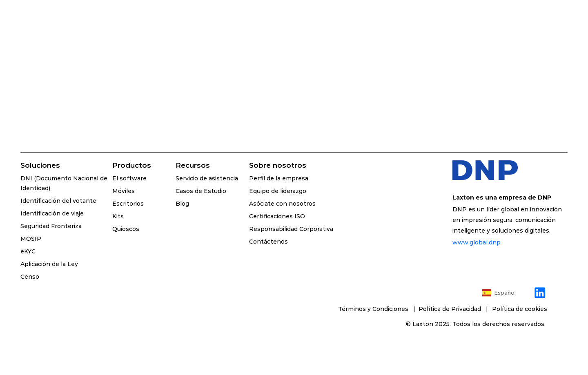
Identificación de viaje (52, 213)
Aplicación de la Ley (49, 264)
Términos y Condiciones (374, 309)
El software (129, 178)
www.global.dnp (477, 242)
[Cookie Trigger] (520, 309)
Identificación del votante (58, 201)
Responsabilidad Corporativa (291, 229)
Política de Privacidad (451, 309)
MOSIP (31, 239)
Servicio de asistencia (207, 178)
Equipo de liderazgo (278, 191)
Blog (182, 204)
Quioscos (126, 229)
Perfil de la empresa (279, 178)
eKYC (28, 251)
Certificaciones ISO (277, 216)
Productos (132, 165)
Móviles (124, 191)
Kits (118, 216)
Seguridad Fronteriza (51, 226)
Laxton (423, 324)
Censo (30, 277)
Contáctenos (268, 242)
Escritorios (128, 204)
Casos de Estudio (201, 191)
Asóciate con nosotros (282, 204)
